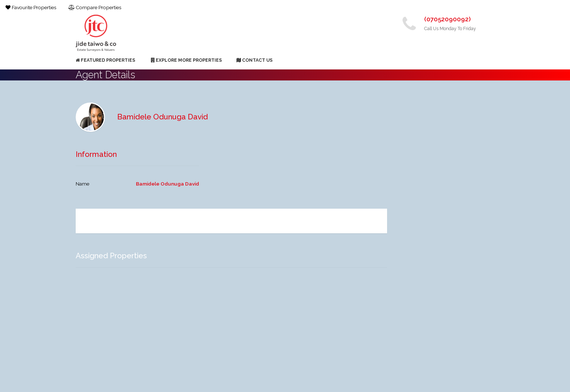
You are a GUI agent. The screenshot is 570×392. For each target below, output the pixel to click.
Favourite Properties (31, 7)
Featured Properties (105, 60)
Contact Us (255, 60)
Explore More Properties (186, 60)
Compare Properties (95, 7)
